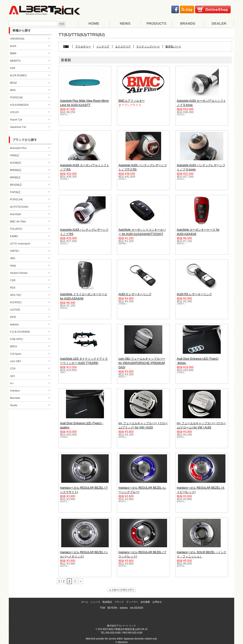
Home (94, 23)
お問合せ (157, 602)
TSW (103, 608)
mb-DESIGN (137, 608)
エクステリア (123, 47)
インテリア (103, 47)
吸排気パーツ (173, 47)
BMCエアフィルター (132, 101)
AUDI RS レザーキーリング (194, 294)
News (125, 23)
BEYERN (112, 608)
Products (156, 23)
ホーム (85, 602)
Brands (188, 23)
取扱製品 (107, 602)
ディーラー (132, 602)
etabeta (124, 608)
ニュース (95, 602)
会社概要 (145, 602)
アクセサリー (83, 47)
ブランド (119, 602)
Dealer (219, 23)
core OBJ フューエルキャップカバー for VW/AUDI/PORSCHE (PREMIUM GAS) (142, 363)
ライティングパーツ (148, 47)
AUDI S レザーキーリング (135, 294)
